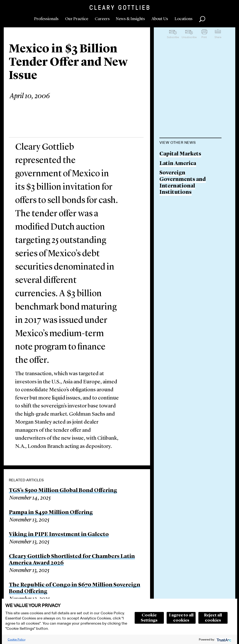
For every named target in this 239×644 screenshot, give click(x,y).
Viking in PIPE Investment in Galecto (59, 535)
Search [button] (202, 19)
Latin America (178, 164)
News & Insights (130, 19)
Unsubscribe (189, 37)
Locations (184, 19)
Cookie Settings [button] (149, 618)
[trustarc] (223, 639)
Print (204, 37)
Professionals (46, 19)
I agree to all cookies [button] (181, 618)
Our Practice (77, 19)
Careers (102, 19)
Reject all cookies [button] (213, 618)
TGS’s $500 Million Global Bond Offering (63, 491)
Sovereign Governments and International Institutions (183, 183)
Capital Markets (180, 154)
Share (218, 37)
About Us (160, 19)
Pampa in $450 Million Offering (51, 513)
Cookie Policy (17, 639)
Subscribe (173, 37)
